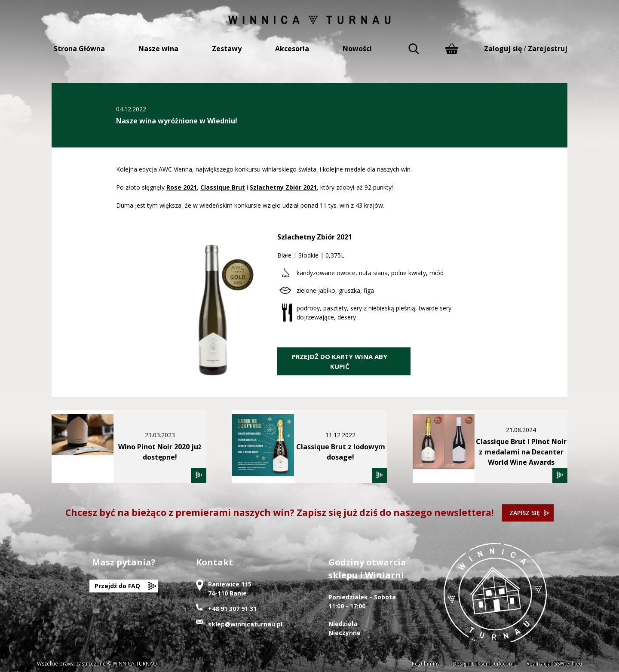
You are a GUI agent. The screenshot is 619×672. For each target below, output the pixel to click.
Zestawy (227, 49)
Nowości (357, 49)
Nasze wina (158, 49)
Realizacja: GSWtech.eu (554, 664)
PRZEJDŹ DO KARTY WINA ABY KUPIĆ (340, 361)
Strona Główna (79, 49)
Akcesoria (292, 49)
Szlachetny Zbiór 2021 (283, 187)
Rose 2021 (182, 187)
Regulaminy (426, 664)
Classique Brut (223, 187)
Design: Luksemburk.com (483, 664)
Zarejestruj (548, 49)
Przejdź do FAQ (117, 586)
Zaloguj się (503, 49)
